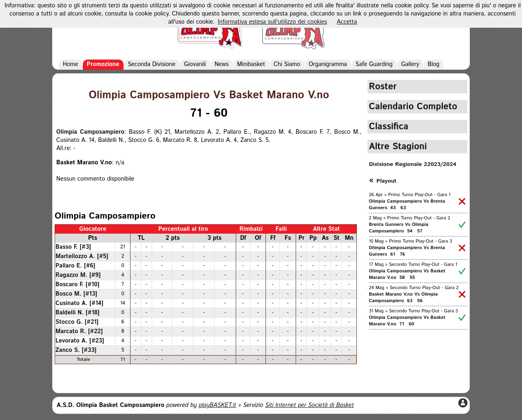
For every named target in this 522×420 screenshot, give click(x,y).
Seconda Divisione (152, 64)
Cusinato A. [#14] (79, 303)
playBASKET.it (217, 405)
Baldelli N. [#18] (77, 313)
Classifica (389, 127)
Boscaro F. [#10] (77, 285)
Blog (434, 64)
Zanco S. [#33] (76, 350)
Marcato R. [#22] (79, 332)
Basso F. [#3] (73, 247)
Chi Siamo (287, 64)
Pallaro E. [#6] (75, 266)
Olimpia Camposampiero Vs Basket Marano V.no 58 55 (407, 274)
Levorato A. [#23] (80, 341)
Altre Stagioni (398, 147)
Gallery (410, 64)
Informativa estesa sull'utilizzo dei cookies (272, 22)
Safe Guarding (374, 64)
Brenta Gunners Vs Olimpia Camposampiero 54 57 (399, 228)
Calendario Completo (413, 107)
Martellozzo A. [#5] (82, 256)
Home (71, 64)
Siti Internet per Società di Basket (310, 405)
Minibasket (251, 64)
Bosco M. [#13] (76, 294)
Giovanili (195, 64)
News (222, 64)
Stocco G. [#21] (77, 322)
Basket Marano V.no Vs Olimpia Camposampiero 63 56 (404, 298)
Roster (383, 87)
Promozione (103, 64)
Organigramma (328, 64)
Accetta (347, 22)
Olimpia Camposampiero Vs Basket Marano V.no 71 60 (407, 321)
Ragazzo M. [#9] (78, 275)
